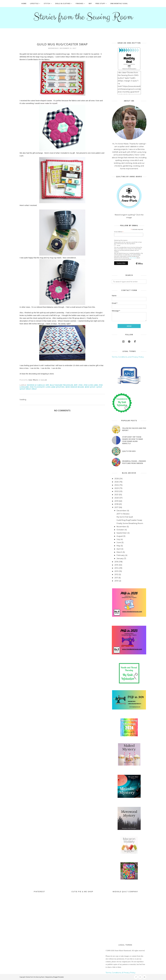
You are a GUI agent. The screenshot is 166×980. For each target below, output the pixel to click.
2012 (116, 574)
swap (34, 389)
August (120, 536)
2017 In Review (123, 514)
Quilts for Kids (129, 451)
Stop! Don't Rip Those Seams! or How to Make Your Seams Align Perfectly (133, 440)
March (119, 552)
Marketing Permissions (121, 240)
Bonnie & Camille (36, 385)
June (119, 542)
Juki (81, 385)
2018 (116, 504)
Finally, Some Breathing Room (130, 523)
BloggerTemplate (58, 977)
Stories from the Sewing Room (83, 17)
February (121, 555)
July (118, 539)
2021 (116, 495)
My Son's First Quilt (125, 517)
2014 (116, 568)
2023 (117, 488)
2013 (116, 571)
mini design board (75, 387)
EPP (47, 385)
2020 (117, 498)
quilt (99, 387)
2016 (116, 562)
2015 (116, 565)
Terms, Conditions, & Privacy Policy (120, 973)
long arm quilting (55, 387)
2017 (116, 507)
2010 (116, 581)
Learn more (133, 258)
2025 (117, 482)
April (119, 549)
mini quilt (90, 387)
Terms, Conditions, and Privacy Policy (128, 357)
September (122, 533)
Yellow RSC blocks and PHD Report (134, 429)
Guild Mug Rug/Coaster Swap (129, 520)
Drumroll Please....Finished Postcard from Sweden (134, 462)
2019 (116, 501)
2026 (117, 479)
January (120, 558)
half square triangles (61, 385)
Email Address (119, 232)
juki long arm (91, 385)
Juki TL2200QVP (37, 387)
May (118, 546)
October (120, 530)
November (121, 527)
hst (76, 385)
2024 (117, 485)
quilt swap (25, 389)
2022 (117, 491)
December (121, 511)
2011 (116, 578)
